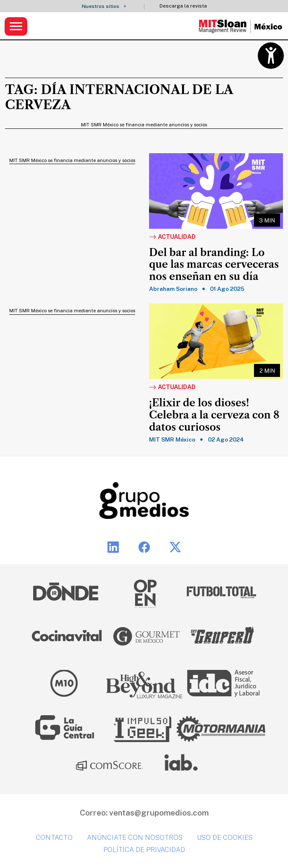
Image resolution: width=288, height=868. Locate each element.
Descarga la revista (183, 6)
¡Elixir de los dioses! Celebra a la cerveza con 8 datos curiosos (214, 415)
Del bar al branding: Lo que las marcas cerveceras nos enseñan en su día (214, 265)
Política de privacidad (144, 850)
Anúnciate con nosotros (135, 838)
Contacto (54, 838)
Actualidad (172, 237)
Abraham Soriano (173, 289)
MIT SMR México (172, 439)
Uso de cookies (225, 838)
